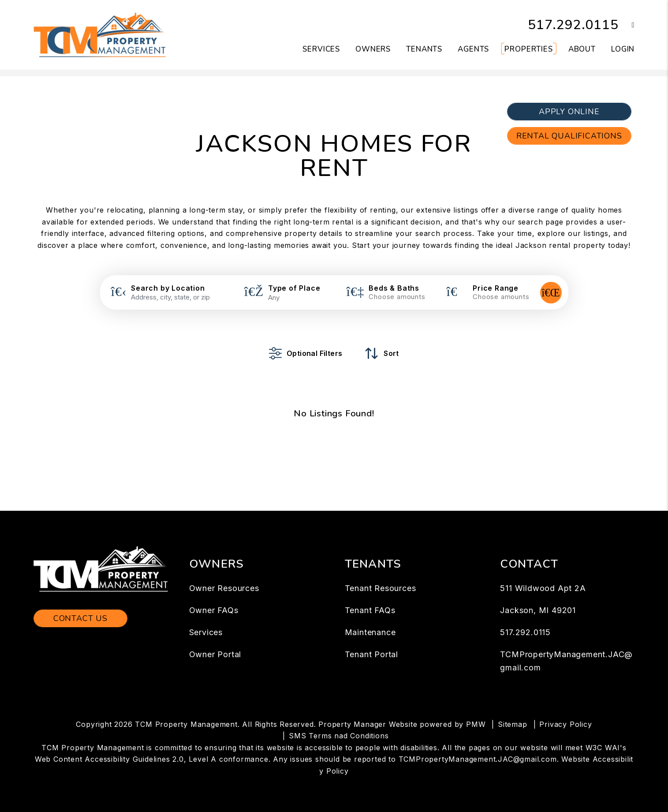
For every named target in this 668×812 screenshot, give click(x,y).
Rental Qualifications (569, 136)
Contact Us (80, 618)
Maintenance (370, 632)
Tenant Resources (381, 588)
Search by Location (168, 288)
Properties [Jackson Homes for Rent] (529, 49)
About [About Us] (582, 49)
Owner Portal (215, 654)
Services (206, 632)
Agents (473, 49)
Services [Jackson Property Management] (321, 49)
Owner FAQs (214, 610)
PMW (476, 724)
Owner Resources (224, 588)
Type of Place (294, 288)
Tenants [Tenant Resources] (424, 49)
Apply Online (569, 112)
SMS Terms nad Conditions (339, 736)
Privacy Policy (565, 724)
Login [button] (623, 49)
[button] (627, 25)
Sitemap (513, 724)
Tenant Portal (371, 654)
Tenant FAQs (370, 610)
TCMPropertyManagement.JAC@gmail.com (478, 759)
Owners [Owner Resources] (373, 49)
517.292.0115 (573, 25)
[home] (100, 34)
